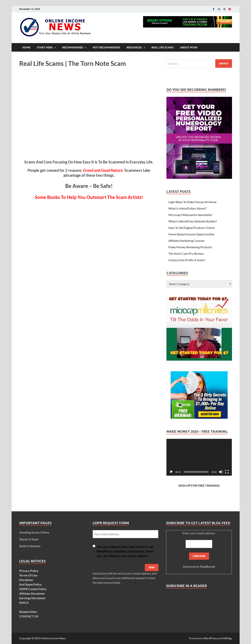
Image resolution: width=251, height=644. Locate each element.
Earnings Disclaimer (32, 598)
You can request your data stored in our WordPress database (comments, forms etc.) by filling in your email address (125, 551)
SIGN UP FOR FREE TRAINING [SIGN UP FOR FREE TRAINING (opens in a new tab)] (199, 485)
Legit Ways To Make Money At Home (192, 202)
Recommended (73, 47)
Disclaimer (26, 580)
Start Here (45, 47)
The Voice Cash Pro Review (186, 253)
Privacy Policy (29, 571)
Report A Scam (29, 539)
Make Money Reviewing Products (190, 247)
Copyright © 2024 (30, 638)
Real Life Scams (163, 47)
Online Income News (53, 638)
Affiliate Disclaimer (32, 593)
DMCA (24, 603)
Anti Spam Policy (30, 584)
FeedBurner (208, 566)
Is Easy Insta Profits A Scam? (187, 260)
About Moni (189, 47)
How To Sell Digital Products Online (192, 228)
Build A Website (30, 546)
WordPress (210, 638)
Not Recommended (106, 47)
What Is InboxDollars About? (187, 208)
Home (26, 47)
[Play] (171, 472)
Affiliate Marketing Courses (186, 241)
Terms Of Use (28, 575)
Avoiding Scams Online (34, 532)
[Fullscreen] (227, 472)
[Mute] (221, 472)
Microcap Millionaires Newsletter (190, 215)
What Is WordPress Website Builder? (193, 221)
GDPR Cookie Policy (33, 589)
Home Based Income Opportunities (191, 234)
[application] (199, 457)
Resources (134, 47)
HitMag (227, 638)
